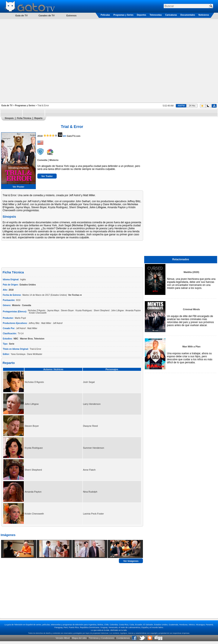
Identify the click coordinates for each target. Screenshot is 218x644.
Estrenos (71, 15)
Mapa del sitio (79, 638)
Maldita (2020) (192, 272)
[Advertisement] (45, 61)
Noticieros (204, 15)
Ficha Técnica (24, 118)
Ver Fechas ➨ (75, 295)
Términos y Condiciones (101, 638)
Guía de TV (7, 106)
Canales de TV (46, 15)
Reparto (38, 118)
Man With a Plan (191, 347)
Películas (105, 15)
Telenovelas (156, 15)
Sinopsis (9, 118)
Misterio (54, 160)
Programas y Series (123, 15)
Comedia (42, 160)
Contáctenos (123, 638)
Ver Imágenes (131, 561)
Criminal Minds (192, 309)
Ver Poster (18, 187)
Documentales (188, 15)
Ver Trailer (47, 176)
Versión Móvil (63, 638)
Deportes (142, 15)
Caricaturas (171, 15)
